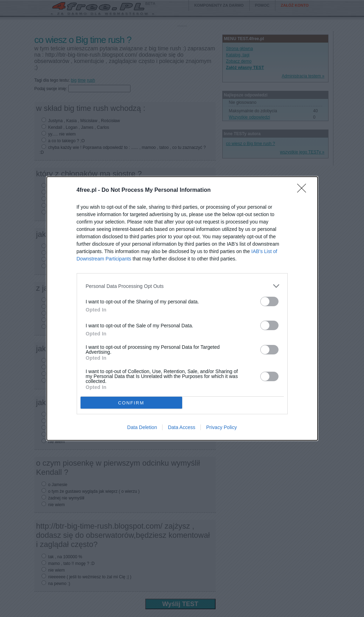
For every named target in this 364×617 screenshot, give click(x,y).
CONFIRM (131, 403)
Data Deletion (142, 427)
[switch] (269, 301)
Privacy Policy (221, 427)
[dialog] (182, 308)
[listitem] (182, 286)
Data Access (181, 427)
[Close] (304, 190)
